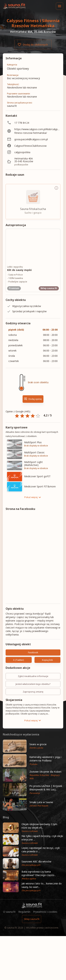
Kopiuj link (48, 660)
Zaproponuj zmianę (33, 692)
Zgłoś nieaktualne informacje (33, 676)
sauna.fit (12, 928)
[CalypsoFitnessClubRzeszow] (33, 146)
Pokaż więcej (33, 497)
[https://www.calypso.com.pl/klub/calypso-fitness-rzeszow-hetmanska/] (33, 131)
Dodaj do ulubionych (33, 44)
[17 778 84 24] (33, 123)
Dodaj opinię (33, 399)
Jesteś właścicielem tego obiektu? (33, 684)
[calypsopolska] (33, 152)
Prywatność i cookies (45, 912)
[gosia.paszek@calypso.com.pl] (33, 139)
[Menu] (60, 6)
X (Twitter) (19, 660)
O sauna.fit (9, 912)
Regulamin (24, 912)
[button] (33, 746)
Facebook (33, 652)
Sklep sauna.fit (32, 919)
